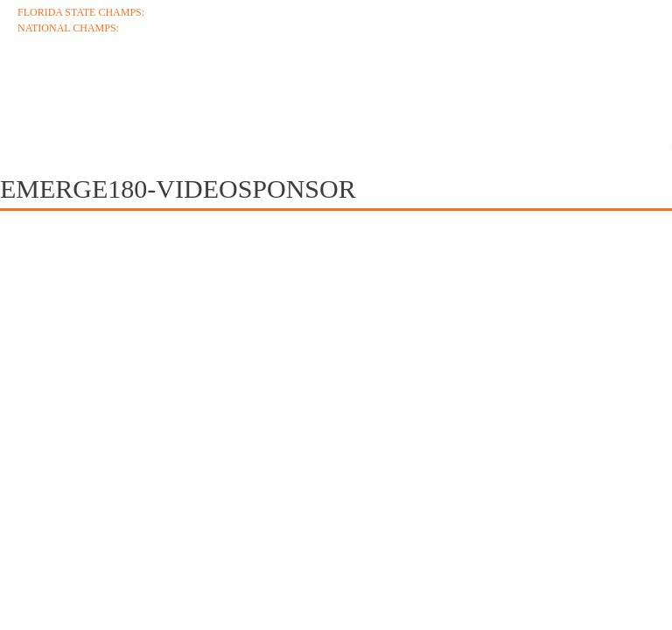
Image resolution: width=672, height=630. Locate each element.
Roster (357, 89)
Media (577, 89)
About (44, 89)
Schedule (252, 89)
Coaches (141, 89)
